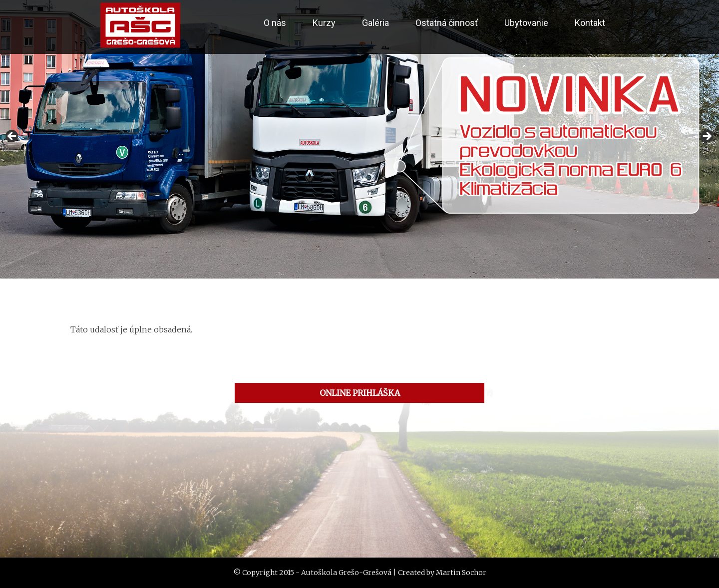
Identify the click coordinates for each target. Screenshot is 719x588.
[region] (359, 139)
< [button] (12, 137)
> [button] (707, 137)
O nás (275, 23)
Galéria (375, 23)
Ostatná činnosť (447, 23)
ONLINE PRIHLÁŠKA (360, 393)
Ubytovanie (526, 23)
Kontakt (590, 23)
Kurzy (324, 23)
